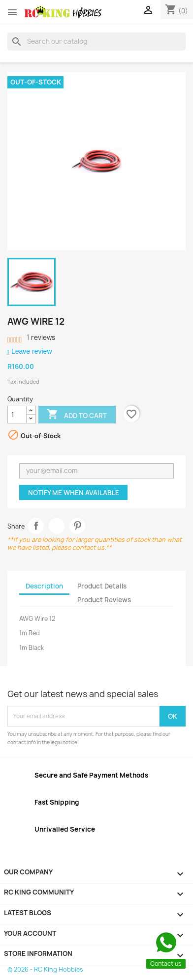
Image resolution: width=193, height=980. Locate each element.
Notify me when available (74, 493)
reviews (41, 337)
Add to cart (77, 415)
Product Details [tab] (102, 586)
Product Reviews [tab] (104, 600)
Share (36, 526)
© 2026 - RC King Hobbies (45, 969)
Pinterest (78, 526)
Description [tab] (44, 586)
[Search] (96, 41)
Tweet (57, 526)
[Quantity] (17, 415)
